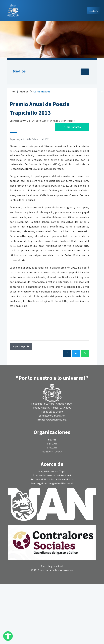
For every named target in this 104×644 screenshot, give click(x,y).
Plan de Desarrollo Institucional (52, 476)
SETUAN (52, 444)
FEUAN (52, 440)
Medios (19, 71)
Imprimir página (21, 347)
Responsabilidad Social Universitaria (52, 480)
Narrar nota (72, 127)
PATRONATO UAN (52, 452)
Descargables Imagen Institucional (52, 484)
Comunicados (42, 92)
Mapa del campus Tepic (52, 472)
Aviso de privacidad (52, 566)
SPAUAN (52, 448)
